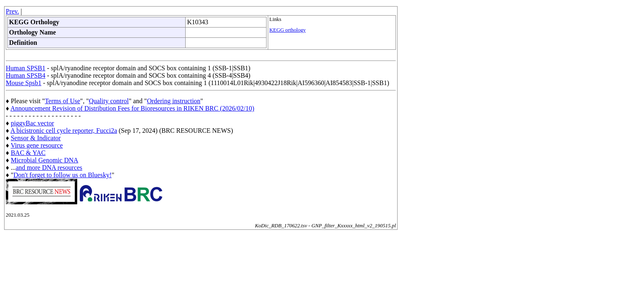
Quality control (109, 101)
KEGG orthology (288, 30)
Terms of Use (62, 101)
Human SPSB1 (25, 68)
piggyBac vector (32, 123)
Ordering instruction (174, 101)
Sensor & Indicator (36, 138)
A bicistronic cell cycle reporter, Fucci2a (64, 131)
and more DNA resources (49, 168)
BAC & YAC (28, 153)
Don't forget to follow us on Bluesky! (63, 175)
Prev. (12, 11)
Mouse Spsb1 (24, 83)
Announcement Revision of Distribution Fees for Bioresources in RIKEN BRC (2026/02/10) (132, 108)
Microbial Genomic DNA (44, 160)
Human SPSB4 (25, 75)
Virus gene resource (37, 145)
